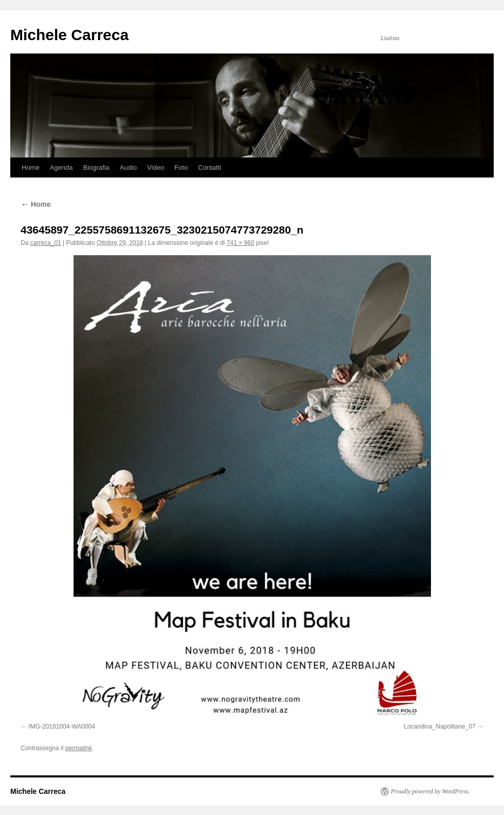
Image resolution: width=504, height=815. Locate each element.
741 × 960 (241, 243)
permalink (79, 748)
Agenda (61, 167)
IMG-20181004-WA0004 (62, 727)
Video (156, 167)
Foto (181, 167)
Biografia (96, 167)
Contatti (210, 167)
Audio (128, 167)
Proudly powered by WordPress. (430, 791)
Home (31, 167)
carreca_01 (46, 243)
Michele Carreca (69, 35)
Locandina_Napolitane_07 (439, 727)
